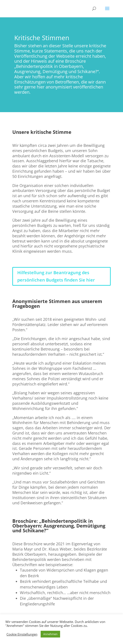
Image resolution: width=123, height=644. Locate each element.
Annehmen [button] (50, 634)
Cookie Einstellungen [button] (22, 634)
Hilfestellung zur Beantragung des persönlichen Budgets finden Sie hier (56, 276)
